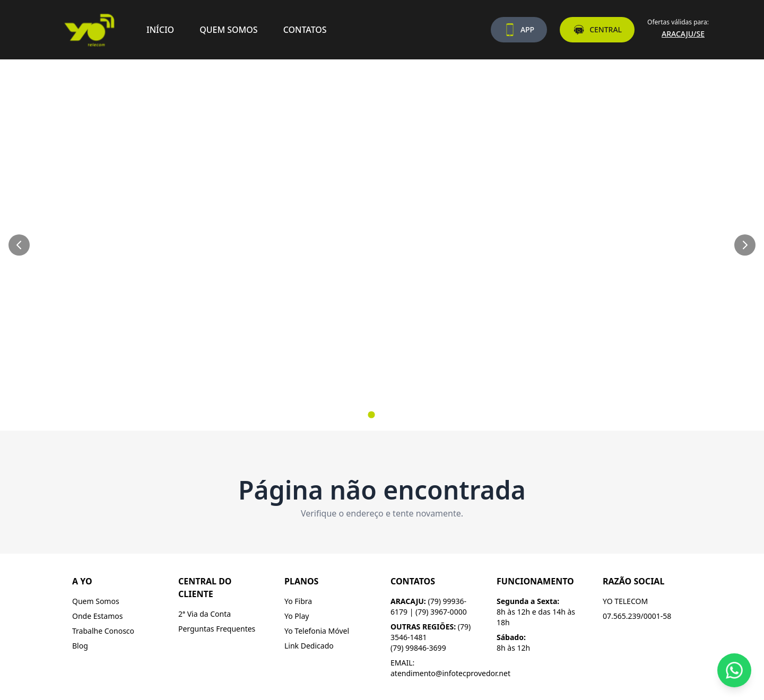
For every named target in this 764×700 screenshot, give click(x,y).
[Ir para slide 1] (371, 414)
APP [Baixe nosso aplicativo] (519, 30)
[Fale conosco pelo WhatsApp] (734, 670)
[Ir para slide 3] (393, 415)
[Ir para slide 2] (382, 415)
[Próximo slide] (745, 245)
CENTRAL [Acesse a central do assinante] (597, 30)
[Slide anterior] (19, 245)
